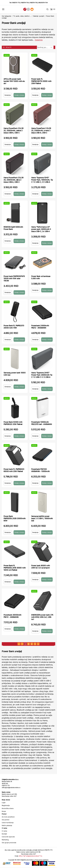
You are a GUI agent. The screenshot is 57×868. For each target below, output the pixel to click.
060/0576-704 (43, 3)
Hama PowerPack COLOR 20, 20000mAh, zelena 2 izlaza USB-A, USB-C (13, 130)
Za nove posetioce (8, 817)
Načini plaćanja (7, 825)
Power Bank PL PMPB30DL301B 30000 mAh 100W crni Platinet (15, 568)
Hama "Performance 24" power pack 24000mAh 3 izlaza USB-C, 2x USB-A (41, 229)
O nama (4, 831)
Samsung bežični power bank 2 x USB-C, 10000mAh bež (42, 518)
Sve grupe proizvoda (9, 843)
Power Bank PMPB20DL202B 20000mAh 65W (14, 518)
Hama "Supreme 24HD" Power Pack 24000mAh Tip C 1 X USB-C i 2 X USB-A (42, 375)
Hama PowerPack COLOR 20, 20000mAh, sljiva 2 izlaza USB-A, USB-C (13, 180)
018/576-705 (33, 3)
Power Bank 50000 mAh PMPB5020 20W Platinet (13, 423)
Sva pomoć (6, 820)
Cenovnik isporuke (8, 837)
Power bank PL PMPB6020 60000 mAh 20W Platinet (14, 470)
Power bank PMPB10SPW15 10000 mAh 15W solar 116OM (14, 278)
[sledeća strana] (38, 644)
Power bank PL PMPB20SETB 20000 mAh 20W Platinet (41, 81)
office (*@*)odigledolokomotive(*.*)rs (30, 856)
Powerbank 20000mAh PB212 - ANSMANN (40, 327)
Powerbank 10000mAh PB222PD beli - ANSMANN (41, 423)
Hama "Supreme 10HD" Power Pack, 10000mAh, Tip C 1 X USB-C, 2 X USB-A (42, 180)
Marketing (5, 840)
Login (4, 803)
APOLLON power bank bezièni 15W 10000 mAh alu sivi (14, 81)
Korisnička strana (8, 808)
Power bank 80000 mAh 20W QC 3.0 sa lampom (41, 567)
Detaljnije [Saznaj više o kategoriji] (39, 40)
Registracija (6, 805)
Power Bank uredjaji (14, 23)
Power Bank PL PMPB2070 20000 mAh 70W (14, 327)
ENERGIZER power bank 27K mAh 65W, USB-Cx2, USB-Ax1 (42, 617)
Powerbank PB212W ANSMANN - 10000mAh (40, 470)
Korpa (4, 811)
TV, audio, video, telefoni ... (22, 16)
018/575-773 (16, 3)
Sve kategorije (6, 16)
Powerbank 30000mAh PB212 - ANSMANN (12, 616)
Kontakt (4, 834)
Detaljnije (8, 95)
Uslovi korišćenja (8, 823)
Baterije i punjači (39, 16)
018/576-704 (25, 3)
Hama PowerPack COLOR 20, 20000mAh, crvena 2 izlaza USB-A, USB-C (41, 130)
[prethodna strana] (19, 644)
